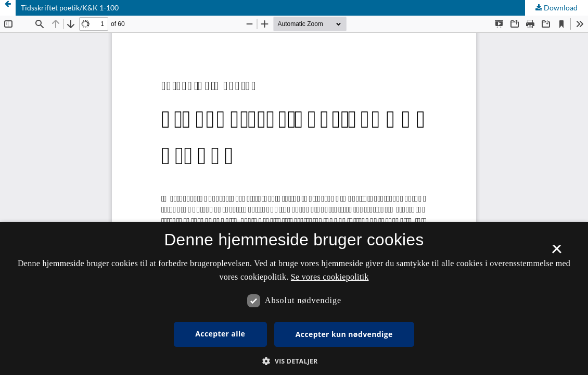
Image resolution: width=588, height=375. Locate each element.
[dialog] (294, 298)
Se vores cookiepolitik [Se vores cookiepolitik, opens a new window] (330, 277)
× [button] (557, 253)
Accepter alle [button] (220, 334)
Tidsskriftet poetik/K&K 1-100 (70, 8)
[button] (294, 361)
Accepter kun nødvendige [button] (344, 334)
